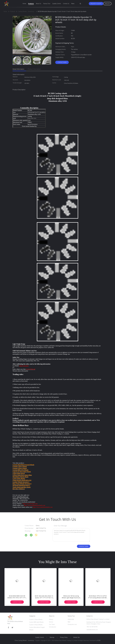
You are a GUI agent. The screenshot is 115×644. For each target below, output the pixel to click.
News (73, 4)
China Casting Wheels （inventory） (25, 640)
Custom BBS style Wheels (36, 622)
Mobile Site (77, 637)
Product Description (34, 69)
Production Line (72, 624)
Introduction (53, 627)
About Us (38, 4)
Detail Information (18, 69)
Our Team (52, 624)
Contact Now (62, 62)
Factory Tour (47, 4)
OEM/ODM (71, 619)
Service (51, 622)
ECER (99, 640)
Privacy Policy (64, 637)
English (107, 4)
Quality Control (57, 4)
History (51, 619)
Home (24, 4)
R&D (69, 622)
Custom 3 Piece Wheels (36, 625)
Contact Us (66, 4)
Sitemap (52, 637)
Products (31, 4)
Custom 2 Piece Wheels (36, 619)
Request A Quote (96, 4)
